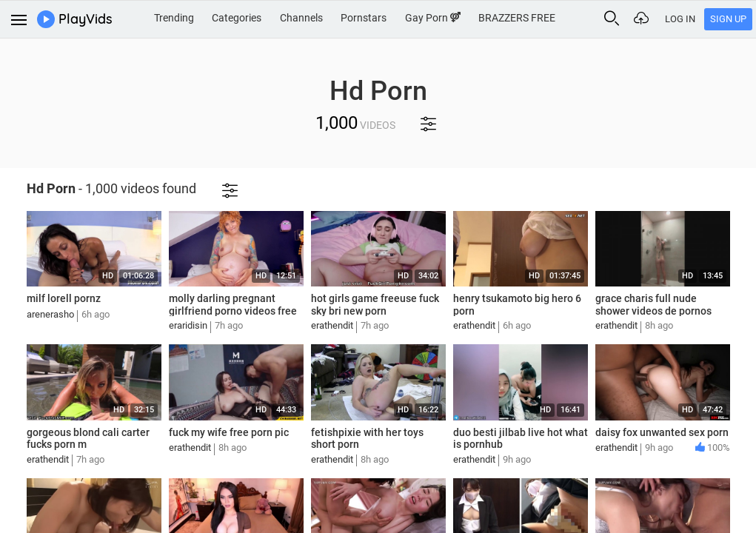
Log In (680, 19)
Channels (301, 18)
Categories (237, 18)
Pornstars (364, 18)
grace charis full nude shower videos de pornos (653, 305)
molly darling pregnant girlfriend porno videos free (233, 305)
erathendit (332, 325)
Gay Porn (433, 18)
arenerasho (50, 314)
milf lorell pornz (64, 298)
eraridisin (188, 325)
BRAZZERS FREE (517, 18)
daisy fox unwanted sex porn (662, 432)
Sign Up (728, 19)
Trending (174, 18)
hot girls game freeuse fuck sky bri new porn (375, 305)
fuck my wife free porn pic (229, 432)
